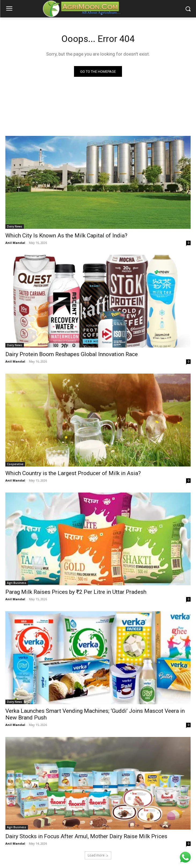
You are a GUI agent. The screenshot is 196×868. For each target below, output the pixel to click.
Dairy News (15, 226)
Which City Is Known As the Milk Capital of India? (66, 236)
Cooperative (15, 464)
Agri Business (17, 583)
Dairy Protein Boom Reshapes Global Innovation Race (72, 354)
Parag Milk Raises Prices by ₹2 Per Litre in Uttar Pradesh (76, 592)
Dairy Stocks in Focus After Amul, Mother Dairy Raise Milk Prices (86, 836)
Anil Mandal (15, 243)
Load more (98, 855)
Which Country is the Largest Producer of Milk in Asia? (73, 473)
